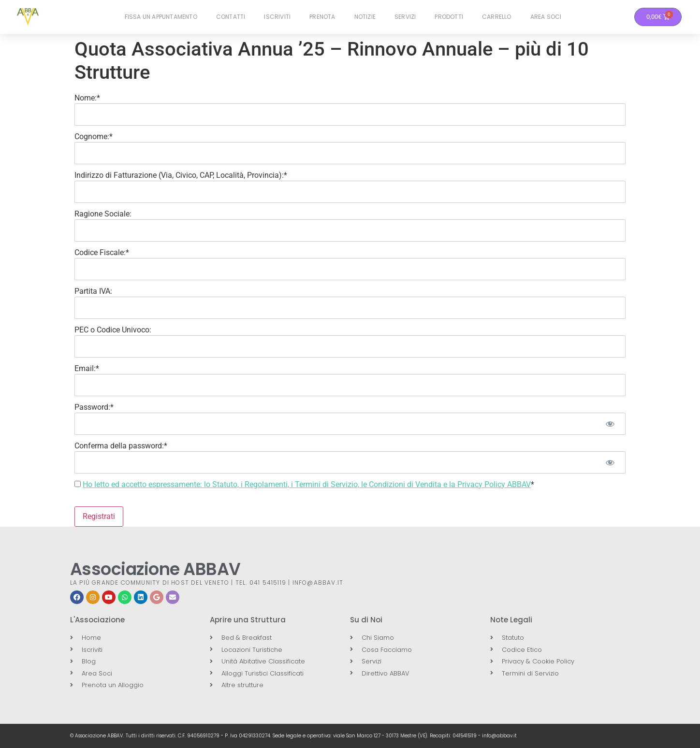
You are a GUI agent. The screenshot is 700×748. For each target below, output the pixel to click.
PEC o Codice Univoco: (113, 330)
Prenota (322, 17)
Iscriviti (277, 17)
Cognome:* (94, 137)
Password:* (94, 407)
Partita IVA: (93, 291)
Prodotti (449, 17)
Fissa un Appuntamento (161, 17)
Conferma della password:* (121, 446)
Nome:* (87, 98)
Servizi (405, 17)
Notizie (365, 17)
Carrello (497, 17)
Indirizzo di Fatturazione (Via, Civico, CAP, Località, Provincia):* (181, 175)
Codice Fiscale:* (102, 252)
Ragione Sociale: (103, 214)
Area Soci (546, 17)
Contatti (231, 17)
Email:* (87, 368)
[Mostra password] (610, 424)
